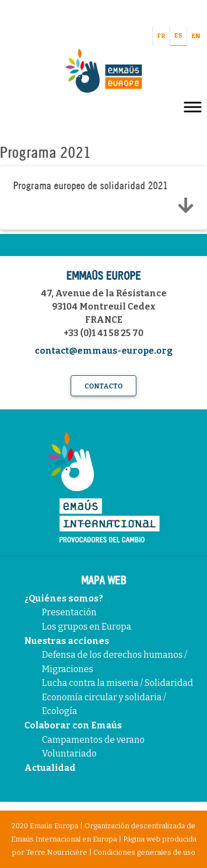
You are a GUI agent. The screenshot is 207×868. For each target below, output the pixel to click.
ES (178, 36)
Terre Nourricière (57, 852)
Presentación (69, 612)
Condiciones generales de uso (144, 852)
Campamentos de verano (93, 740)
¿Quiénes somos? (64, 598)
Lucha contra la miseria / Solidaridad (118, 683)
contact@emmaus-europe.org (104, 351)
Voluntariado (69, 753)
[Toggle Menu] (193, 107)
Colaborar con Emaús (73, 725)
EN (196, 36)
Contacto (104, 386)
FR (161, 36)
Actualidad (50, 768)
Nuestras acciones (67, 641)
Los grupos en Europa (87, 627)
